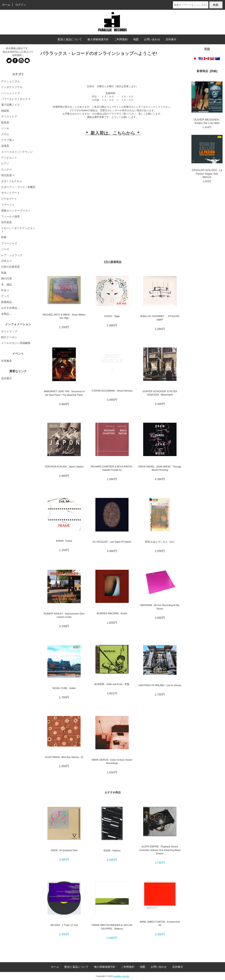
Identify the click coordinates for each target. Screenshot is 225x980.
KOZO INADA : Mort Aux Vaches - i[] (64, 757)
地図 (136, 39)
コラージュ (8, 205)
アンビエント (9, 158)
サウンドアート (10, 193)
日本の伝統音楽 (10, 267)
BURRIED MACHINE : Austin (112, 613)
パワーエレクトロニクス (16, 99)
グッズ (5, 296)
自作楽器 (6, 222)
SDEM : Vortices (112, 851)
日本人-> (6, 261)
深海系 (5, 146)
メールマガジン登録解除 (16, 343)
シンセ (5, 128)
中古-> (5, 290)
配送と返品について (70, 39)
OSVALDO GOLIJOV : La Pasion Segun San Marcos (207, 157)
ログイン (21, 5)
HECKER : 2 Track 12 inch (64, 925)
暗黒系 (5, 123)
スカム (5, 134)
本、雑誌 (6, 285)
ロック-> (6, 170)
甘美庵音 (6, 361)
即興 (4, 237)
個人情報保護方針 (98, 39)
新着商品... (8, 302)
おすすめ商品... (10, 308)
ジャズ (5, 249)
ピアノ (5, 164)
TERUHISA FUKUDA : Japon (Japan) (64, 467)
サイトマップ (9, 331)
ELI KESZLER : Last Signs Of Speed (112, 542)
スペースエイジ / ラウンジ (17, 152)
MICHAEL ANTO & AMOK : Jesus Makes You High (64, 316)
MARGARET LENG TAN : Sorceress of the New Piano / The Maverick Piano (64, 393)
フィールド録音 (10, 216)
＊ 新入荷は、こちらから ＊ (113, 133)
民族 (4, 273)
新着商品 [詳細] (207, 71)
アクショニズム (10, 81)
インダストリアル (12, 87)
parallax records (121, 976)
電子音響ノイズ (10, 105)
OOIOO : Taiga (112, 316)
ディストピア (9, 117)
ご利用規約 (121, 39)
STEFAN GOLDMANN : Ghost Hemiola (112, 391)
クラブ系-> (8, 140)
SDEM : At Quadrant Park (64, 850)
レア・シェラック (12, 255)
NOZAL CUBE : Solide (64, 688)
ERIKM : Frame (64, 541)
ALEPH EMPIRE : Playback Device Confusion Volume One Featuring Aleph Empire (160, 850)
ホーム (6, 5)
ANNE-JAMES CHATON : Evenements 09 (160, 923)
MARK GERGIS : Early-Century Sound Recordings (112, 761)
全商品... (6, 314)
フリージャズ (9, 243)
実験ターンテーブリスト (16, 211)
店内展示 (171, 39)
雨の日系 (6, 279)
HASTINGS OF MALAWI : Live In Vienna (160, 685)
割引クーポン (9, 337)
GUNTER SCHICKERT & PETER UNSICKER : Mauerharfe (160, 393)
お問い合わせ (152, 39)
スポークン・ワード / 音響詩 (18, 187)
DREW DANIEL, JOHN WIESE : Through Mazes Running (160, 468)
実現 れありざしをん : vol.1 (160, 542)
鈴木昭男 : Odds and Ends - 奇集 (112, 684)
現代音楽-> (8, 175)
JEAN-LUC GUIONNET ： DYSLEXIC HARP (160, 318)
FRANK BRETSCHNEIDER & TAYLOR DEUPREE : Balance (112, 927)
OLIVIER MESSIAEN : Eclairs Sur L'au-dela (207, 103)
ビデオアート (9, 199)
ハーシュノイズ (10, 93)
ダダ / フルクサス (12, 181)
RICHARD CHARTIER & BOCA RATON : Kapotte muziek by (112, 468)
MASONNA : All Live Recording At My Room (160, 607)
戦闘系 (5, 111)
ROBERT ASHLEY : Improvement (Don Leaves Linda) (64, 615)
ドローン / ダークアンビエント (18, 230)
